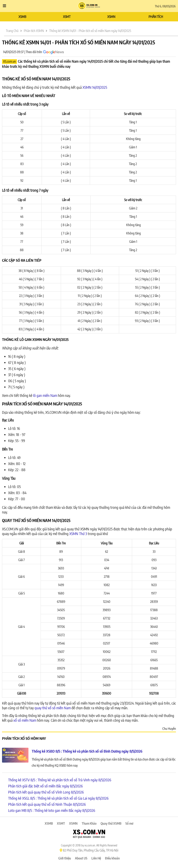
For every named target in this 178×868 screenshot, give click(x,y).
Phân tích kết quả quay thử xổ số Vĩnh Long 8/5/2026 (46, 792)
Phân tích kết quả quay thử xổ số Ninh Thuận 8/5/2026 (47, 804)
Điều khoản (112, 858)
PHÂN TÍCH (156, 17)
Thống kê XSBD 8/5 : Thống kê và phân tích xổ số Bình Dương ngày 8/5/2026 (87, 751)
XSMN (111, 17)
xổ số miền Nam (25, 720)
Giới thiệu (65, 858)
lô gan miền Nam (45, 395)
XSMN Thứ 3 (78, 534)
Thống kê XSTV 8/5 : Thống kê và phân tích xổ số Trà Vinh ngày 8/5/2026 (60, 780)
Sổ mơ (129, 823)
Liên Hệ (96, 858)
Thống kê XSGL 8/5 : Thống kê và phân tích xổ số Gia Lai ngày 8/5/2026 (58, 798)
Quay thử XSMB (111, 823)
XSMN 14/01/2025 (95, 87)
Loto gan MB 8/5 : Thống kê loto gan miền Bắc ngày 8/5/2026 (52, 810)
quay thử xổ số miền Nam (53, 708)
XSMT (67, 17)
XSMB (22, 17)
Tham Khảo (89, 823)
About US (81, 858)
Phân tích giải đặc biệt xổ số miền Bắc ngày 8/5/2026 (45, 786)
